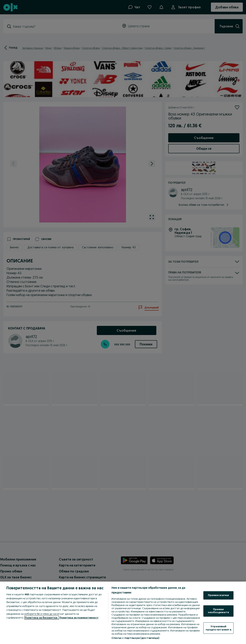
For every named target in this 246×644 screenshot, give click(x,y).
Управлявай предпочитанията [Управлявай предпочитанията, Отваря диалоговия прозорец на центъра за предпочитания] (219, 628)
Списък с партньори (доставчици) (135, 638)
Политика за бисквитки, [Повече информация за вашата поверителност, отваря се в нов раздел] (42, 618)
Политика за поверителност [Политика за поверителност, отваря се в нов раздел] (79, 618)
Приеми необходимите (218, 611)
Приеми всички (219, 595)
